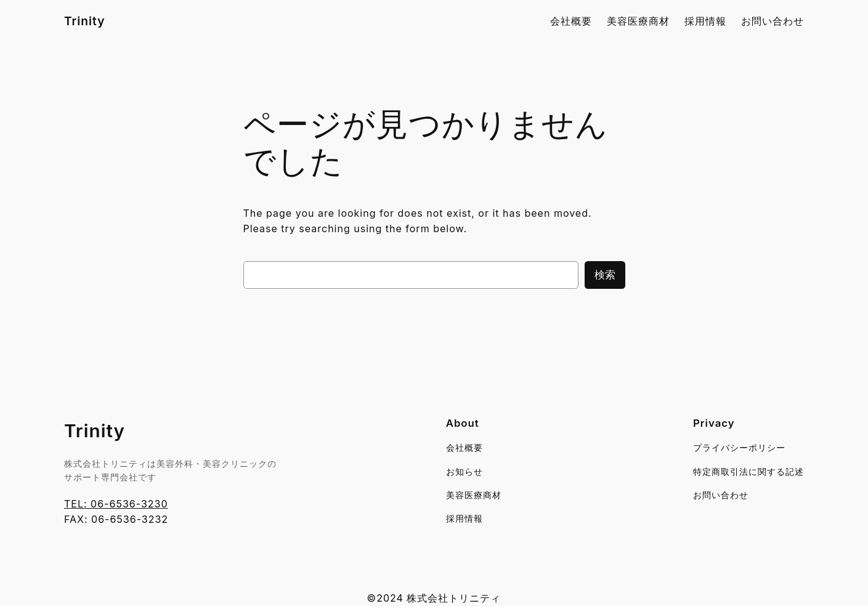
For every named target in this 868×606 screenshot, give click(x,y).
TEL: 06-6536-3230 (116, 504)
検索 (605, 275)
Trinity (85, 21)
